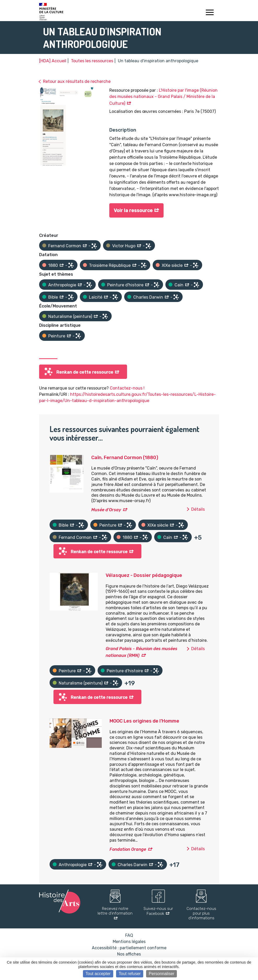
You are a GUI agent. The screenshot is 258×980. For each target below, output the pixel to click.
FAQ (129, 935)
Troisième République (110, 265)
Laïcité (96, 297)
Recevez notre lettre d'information (115, 911)
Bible (53, 297)
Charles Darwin (148, 297)
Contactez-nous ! (127, 388)
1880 (53, 265)
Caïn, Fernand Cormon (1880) (125, 458)
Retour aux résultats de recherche (77, 81)
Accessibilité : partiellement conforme (129, 948)
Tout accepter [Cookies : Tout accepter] (98, 974)
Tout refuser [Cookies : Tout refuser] (130, 974)
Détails (198, 509)
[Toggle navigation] (210, 13)
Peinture (57, 336)
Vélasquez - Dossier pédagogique (144, 575)
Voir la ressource (133, 211)
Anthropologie (62, 285)
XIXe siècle (172, 265)
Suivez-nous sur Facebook (158, 911)
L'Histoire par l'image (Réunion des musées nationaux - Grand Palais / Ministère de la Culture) (163, 97)
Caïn (179, 285)
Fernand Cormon (65, 246)
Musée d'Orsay (106, 510)
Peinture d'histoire (125, 285)
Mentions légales (129, 942)
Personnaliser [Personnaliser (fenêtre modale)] (161, 974)
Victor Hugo (124, 246)
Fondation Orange (128, 849)
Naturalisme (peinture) (70, 316)
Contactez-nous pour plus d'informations (201, 913)
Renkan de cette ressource (85, 372)
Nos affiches (129, 954)
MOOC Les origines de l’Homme (144, 721)
